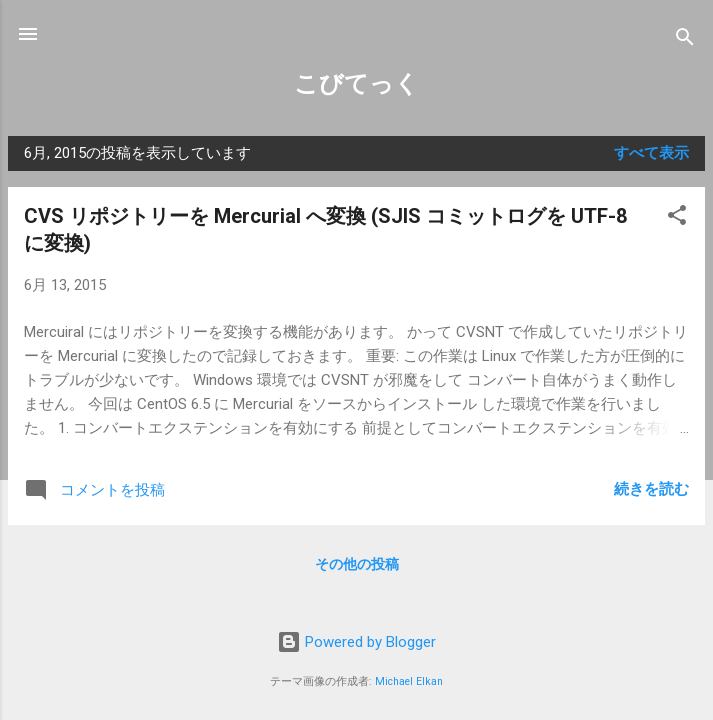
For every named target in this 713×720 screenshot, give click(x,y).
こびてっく (356, 84)
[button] (677, 218)
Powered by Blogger (356, 642)
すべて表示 (651, 153)
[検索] (685, 40)
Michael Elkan (409, 681)
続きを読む (651, 489)
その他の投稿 (357, 564)
